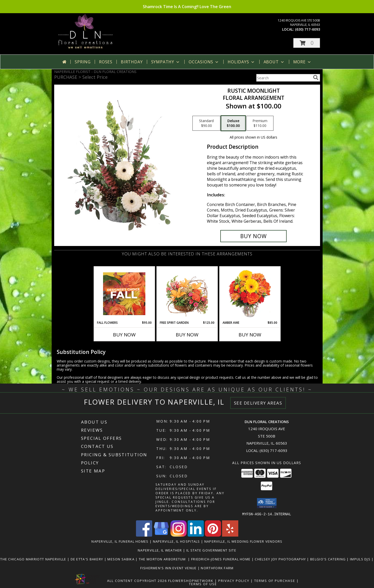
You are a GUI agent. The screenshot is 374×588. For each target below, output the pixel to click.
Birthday (132, 62)
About (274, 62)
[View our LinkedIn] (196, 535)
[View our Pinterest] (213, 535)
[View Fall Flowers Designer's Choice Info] (124, 294)
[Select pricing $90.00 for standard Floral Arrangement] (206, 123)
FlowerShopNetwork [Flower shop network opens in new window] (191, 580)
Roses (106, 62)
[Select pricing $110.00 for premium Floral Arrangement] (260, 123)
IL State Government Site (211, 550)
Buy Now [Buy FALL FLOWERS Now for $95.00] (124, 335)
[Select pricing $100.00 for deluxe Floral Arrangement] (233, 123)
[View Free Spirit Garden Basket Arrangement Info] (187, 294)
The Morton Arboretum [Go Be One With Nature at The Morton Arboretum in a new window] (163, 559)
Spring (83, 62)
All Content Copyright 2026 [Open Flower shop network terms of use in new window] (137, 580)
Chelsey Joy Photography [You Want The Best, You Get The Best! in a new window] (281, 559)
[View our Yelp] (230, 535)
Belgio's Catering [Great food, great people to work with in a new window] (328, 559)
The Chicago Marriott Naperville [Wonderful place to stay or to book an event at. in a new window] (34, 559)
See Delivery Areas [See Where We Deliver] (258, 403)
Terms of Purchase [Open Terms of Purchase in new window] (275, 580)
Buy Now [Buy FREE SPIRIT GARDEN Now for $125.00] (187, 335)
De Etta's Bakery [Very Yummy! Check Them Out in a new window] (87, 559)
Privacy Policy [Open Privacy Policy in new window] (234, 580)
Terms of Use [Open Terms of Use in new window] (203, 584)
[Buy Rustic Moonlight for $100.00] (254, 236)
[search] (316, 78)
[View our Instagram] (179, 535)
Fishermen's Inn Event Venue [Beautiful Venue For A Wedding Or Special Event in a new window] (169, 568)
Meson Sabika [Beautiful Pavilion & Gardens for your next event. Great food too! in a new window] (121, 559)
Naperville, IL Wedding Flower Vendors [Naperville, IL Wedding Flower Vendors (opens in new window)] (243, 541)
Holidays (241, 62)
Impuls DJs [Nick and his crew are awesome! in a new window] (361, 559)
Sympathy (166, 62)
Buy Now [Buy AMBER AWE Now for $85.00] (250, 335)
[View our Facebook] (144, 535)
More (302, 62)
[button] (307, 43)
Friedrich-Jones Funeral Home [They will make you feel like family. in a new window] (221, 559)
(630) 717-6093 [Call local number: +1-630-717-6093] (308, 29)
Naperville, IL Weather (160, 550)
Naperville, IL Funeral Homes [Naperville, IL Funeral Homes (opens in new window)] (120, 541)
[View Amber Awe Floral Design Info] (250, 294)
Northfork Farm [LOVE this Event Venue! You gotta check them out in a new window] (217, 568)
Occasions (204, 62)
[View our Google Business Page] (161, 535)
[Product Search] (284, 78)
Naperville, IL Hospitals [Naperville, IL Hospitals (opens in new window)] (176, 541)
